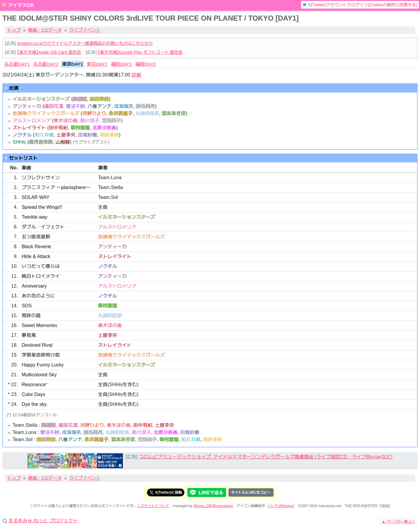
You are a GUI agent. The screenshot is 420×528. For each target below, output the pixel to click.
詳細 (136, 75)
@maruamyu (223, 506)
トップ (14, 30)
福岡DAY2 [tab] (146, 64)
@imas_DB (202, 506)
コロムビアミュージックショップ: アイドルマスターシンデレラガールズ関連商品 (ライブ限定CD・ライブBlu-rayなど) (266, 457)
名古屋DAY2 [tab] (46, 64)
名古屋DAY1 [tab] (17, 64)
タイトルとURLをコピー (251, 492)
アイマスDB (21, 5)
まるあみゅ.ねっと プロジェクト (43, 521)
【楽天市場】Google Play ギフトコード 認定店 (140, 52)
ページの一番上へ (398, 521)
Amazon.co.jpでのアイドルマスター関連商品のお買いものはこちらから (85, 43)
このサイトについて (153, 506)
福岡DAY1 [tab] (121, 64)
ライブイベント (85, 30)
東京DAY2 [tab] (97, 64)
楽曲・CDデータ (45, 30)
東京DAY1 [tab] (72, 64)
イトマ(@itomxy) (281, 506)
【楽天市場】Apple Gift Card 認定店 (49, 52)
